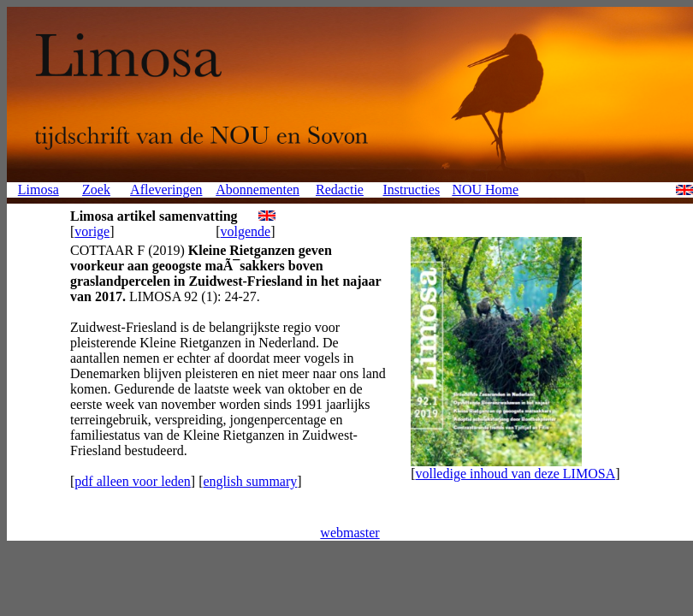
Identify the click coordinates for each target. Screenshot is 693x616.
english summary (250, 481)
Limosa (38, 190)
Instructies (411, 190)
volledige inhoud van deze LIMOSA (515, 474)
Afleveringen (166, 190)
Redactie (340, 190)
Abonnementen (258, 190)
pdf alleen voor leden (133, 481)
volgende (246, 231)
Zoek (96, 190)
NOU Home (485, 190)
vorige (92, 231)
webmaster (349, 533)
